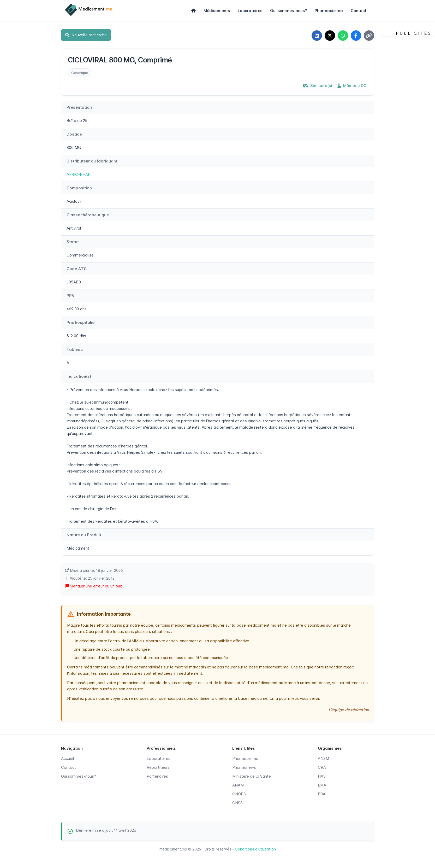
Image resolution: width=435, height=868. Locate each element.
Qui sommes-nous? (288, 11)
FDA (322, 794)
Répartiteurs (158, 767)
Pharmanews (244, 767)
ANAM (238, 785)
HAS (322, 776)
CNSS (237, 803)
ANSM (323, 758)
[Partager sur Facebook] (356, 36)
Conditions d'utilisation (255, 849)
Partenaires (157, 776)
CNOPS (239, 794)
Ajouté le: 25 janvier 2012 (90, 578)
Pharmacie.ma (329, 11)
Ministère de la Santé (252, 776)
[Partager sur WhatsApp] (343, 36)
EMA (322, 785)
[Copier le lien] (369, 36)
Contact (359, 11)
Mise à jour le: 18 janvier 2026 (94, 570)
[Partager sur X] (330, 36)
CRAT (323, 767)
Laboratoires (250, 11)
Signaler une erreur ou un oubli (95, 586)
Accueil (68, 758)
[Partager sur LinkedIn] (317, 36)
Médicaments (217, 11)
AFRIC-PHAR (79, 174)
